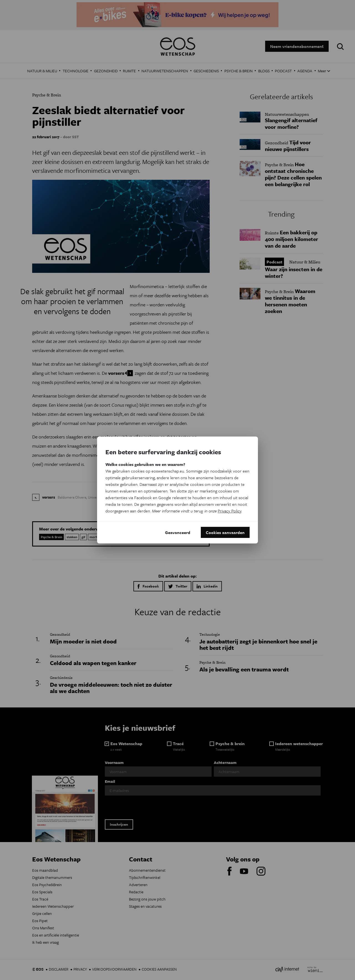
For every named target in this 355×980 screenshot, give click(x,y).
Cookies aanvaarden (225, 532)
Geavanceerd (178, 532)
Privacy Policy (230, 511)
